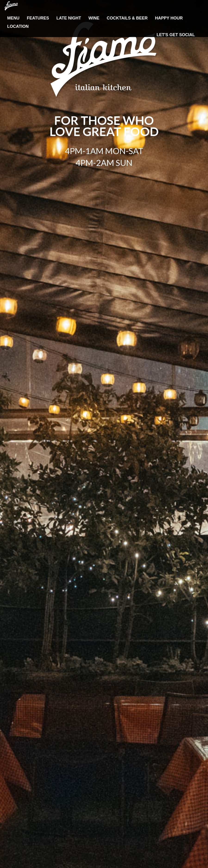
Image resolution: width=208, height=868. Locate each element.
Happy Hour (169, 18)
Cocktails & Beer (127, 18)
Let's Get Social (176, 35)
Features (38, 18)
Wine (94, 18)
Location (18, 26)
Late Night (69, 18)
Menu (13, 18)
